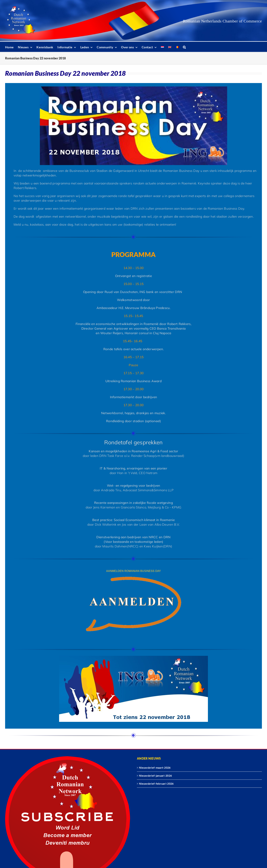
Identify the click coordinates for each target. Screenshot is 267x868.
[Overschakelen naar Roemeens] (177, 47)
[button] (184, 47)
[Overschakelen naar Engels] (170, 47)
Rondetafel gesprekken (133, 442)
